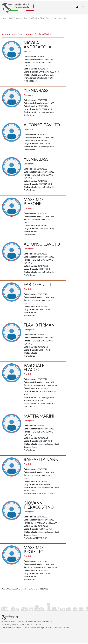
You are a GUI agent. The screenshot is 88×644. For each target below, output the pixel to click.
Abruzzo (19, 18)
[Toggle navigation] (77, 7)
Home (4, 18)
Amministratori (60, 18)
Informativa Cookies (52, 627)
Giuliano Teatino (46, 18)
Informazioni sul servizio (13, 627)
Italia (11, 18)
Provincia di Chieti (31, 18)
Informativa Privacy (33, 627)
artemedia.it (47, 621)
